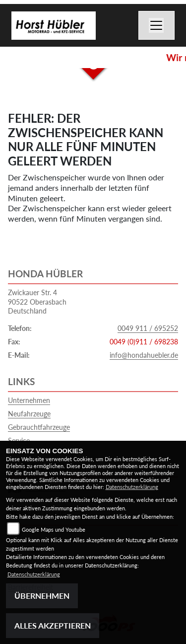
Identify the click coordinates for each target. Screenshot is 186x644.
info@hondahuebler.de (144, 355)
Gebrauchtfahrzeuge (39, 427)
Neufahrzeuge (29, 414)
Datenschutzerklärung (132, 487)
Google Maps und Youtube (54, 529)
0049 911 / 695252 (148, 328)
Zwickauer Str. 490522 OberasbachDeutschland (37, 302)
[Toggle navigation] (157, 25)
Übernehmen (42, 596)
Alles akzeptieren (53, 625)
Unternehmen (29, 400)
